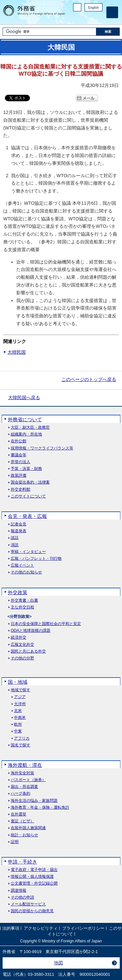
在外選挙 (19, 814)
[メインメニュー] (112, 12)
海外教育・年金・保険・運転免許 (40, 808)
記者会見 (19, 524)
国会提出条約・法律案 (30, 482)
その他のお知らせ (26, 572)
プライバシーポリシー (83, 928)
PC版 (77, 7)
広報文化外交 (22, 645)
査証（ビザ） (22, 821)
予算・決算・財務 (26, 469)
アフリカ (22, 738)
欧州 (18, 724)
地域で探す (20, 690)
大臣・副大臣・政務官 (30, 428)
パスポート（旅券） (28, 780)
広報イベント (22, 565)
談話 (15, 538)
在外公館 (19, 441)
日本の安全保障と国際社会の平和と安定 (46, 624)
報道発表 (19, 531)
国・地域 (18, 682)
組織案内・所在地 (26, 434)
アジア (20, 697)
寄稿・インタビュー (28, 552)
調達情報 (19, 891)
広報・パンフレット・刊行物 (36, 559)
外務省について (25, 419)
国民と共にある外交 (28, 651)
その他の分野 (22, 658)
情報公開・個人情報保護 (32, 877)
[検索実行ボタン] (108, 32)
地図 (59, 963)
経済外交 (19, 637)
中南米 (20, 718)
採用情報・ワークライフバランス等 (42, 448)
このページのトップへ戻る (89, 379)
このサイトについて (28, 496)
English (94, 8)
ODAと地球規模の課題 (31, 631)
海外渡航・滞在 (25, 765)
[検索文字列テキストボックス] (49, 32)
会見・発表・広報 (27, 516)
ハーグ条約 (20, 794)
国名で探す (20, 745)
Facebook (82, 18)
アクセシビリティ (41, 928)
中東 (18, 731)
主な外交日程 (22, 607)
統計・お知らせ (24, 835)
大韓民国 (17, 352)
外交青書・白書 (24, 600)
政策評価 (19, 476)
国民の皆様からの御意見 (32, 911)
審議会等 (19, 455)
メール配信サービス (28, 904)
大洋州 (20, 704)
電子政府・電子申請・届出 (34, 870)
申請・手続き (22, 862)
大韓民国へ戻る (24, 398)
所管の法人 (20, 462)
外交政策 (18, 592)
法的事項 (11, 928)
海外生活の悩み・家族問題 (34, 801)
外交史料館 (20, 490)
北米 (18, 711)
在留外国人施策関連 (28, 828)
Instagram (90, 18)
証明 (15, 842)
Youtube (99, 18)
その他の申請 (22, 897)
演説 (15, 545)
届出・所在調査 (24, 787)
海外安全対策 (22, 773)
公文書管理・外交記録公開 (34, 883)
